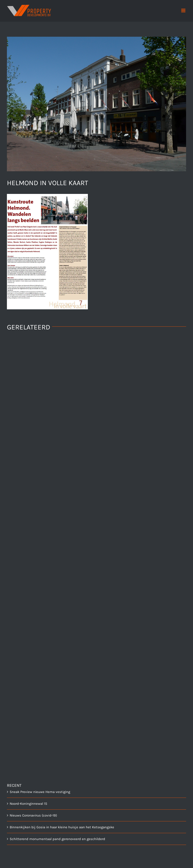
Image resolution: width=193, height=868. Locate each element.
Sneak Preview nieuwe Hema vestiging (40, 792)
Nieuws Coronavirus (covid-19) (33, 815)
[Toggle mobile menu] (184, 11)
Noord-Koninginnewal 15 (28, 804)
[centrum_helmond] (96, 104)
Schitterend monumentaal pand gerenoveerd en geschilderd (57, 839)
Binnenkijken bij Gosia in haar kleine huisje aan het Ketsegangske (62, 827)
